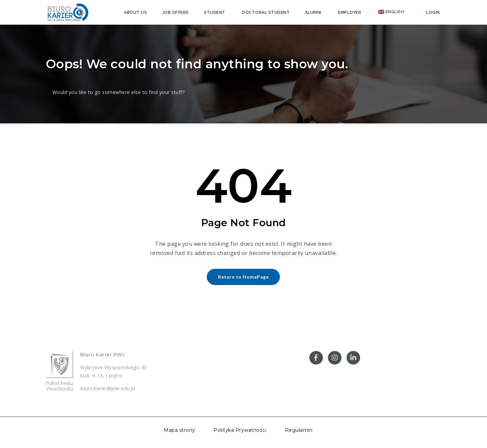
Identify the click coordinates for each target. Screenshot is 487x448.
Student (215, 13)
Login (433, 13)
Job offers (175, 13)
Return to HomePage (243, 277)
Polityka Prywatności (240, 430)
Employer (350, 13)
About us (135, 13)
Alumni (313, 13)
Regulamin (299, 430)
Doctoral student (266, 13)
